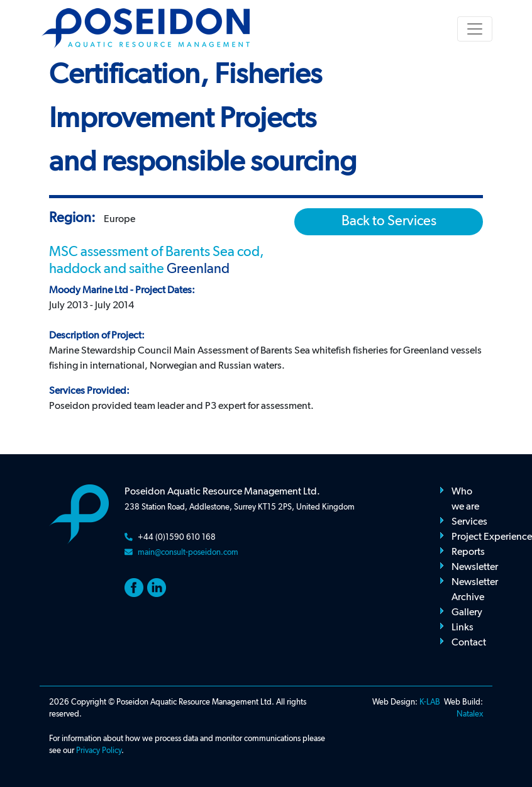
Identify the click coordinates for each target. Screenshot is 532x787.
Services (469, 522)
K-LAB (430, 702)
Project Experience (492, 537)
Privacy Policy (99, 751)
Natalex (470, 714)
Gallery (467, 613)
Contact (469, 643)
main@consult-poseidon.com (188, 553)
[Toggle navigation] (475, 29)
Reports (468, 552)
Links (463, 628)
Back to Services (389, 221)
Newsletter (475, 567)
